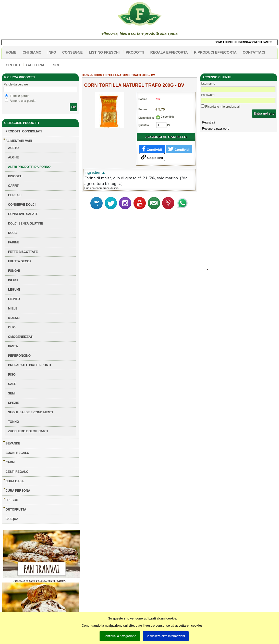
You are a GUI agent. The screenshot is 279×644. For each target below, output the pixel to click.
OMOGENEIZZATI (21, 337)
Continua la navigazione (120, 636)
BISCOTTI (15, 176)
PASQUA (12, 519)
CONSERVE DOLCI (22, 205)
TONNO (13, 422)
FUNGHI (14, 271)
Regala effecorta (169, 52)
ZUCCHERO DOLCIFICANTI (28, 431)
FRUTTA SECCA (20, 261)
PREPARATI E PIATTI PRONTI (29, 365)
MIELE (13, 308)
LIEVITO (14, 299)
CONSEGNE (72, 52)
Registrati (209, 122)
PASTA (13, 346)
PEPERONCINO (19, 356)
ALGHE (13, 157)
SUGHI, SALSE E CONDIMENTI (30, 412)
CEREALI (15, 195)
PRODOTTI (135, 52)
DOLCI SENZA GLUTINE (25, 224)
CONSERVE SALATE (23, 214)
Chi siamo (32, 52)
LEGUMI (14, 290)
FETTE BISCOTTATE (23, 252)
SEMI (12, 393)
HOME (11, 52)
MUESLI (14, 318)
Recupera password (216, 129)
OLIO (12, 327)
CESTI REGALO (17, 472)
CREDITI (13, 65)
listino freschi (104, 52)
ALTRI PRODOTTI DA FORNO (29, 167)
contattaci (254, 52)
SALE (12, 384)
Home (86, 75)
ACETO (13, 148)
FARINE (14, 242)
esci (55, 65)
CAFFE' (13, 186)
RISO (12, 375)
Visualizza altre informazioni (166, 636)
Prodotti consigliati (23, 131)
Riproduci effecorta (215, 52)
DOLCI (13, 233)
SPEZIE (13, 403)
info (52, 52)
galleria (35, 65)
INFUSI (13, 280)
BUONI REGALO (17, 453)
